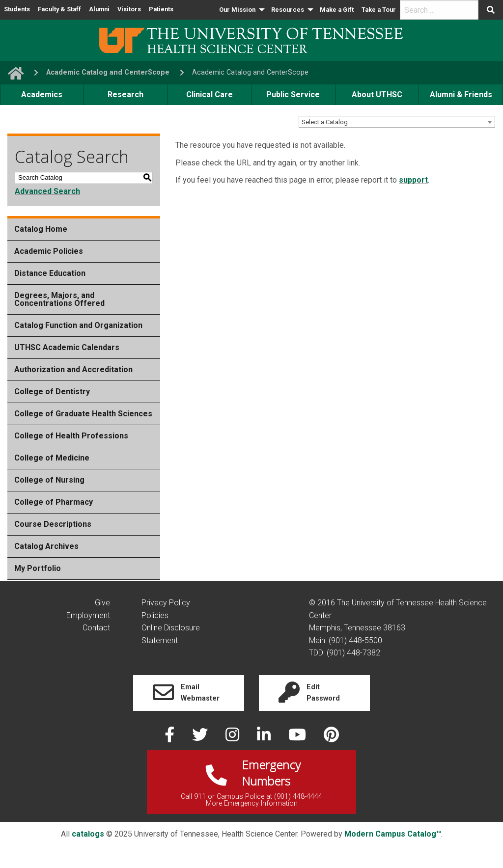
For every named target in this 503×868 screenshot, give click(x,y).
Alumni (99, 9)
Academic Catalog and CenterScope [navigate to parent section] (108, 72)
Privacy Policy (166, 603)
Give (102, 603)
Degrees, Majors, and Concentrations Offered (59, 299)
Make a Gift (337, 10)
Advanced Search (47, 191)
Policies (155, 615)
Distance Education (50, 273)
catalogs (88, 834)
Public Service (293, 95)
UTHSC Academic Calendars (67, 347)
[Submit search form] (491, 10)
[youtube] (298, 738)
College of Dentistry (52, 392)
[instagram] (233, 738)
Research (126, 95)
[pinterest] (331, 738)
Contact (96, 628)
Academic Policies (49, 251)
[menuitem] (241, 10)
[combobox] (397, 122)
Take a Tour (379, 10)
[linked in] (265, 738)
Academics (42, 95)
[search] (439, 10)
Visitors (129, 9)
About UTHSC (377, 95)
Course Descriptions (53, 524)
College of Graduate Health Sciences (83, 414)
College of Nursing (49, 480)
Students (17, 9)
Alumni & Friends (461, 95)
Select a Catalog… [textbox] (327, 122)
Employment (88, 615)
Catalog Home (41, 229)
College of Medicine (52, 458)
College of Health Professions (71, 436)
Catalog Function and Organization (78, 325)
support (413, 180)
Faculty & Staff (59, 9)
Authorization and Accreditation (73, 369)
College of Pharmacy (54, 502)
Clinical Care (210, 95)
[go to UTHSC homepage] (12, 72)
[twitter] (201, 738)
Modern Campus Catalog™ (393, 834)
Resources (288, 10)
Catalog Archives (46, 546)
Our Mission (237, 10)
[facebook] (170, 738)
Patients (161, 9)
